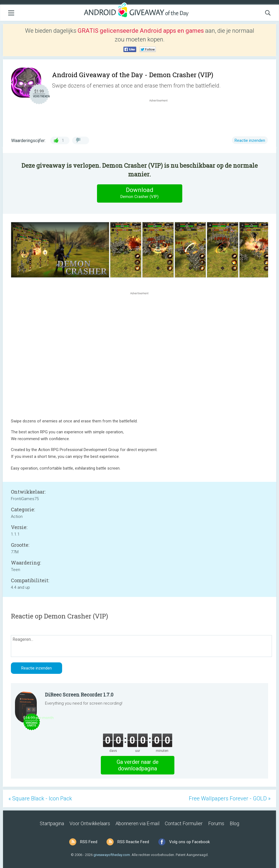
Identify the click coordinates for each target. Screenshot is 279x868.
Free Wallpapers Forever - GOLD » (230, 798)
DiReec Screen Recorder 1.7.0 (79, 695)
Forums (216, 823)
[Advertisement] (161, 116)
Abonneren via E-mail (137, 823)
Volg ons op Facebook (189, 842)
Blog (234, 823)
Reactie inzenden (250, 140)
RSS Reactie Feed (133, 842)
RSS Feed (89, 842)
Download (139, 193)
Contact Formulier (184, 823)
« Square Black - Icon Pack (40, 798)
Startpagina (52, 823)
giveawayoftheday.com (112, 855)
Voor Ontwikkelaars (90, 823)
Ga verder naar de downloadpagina (138, 765)
